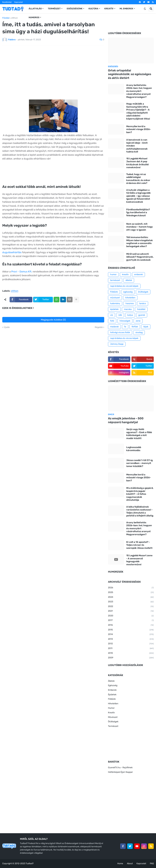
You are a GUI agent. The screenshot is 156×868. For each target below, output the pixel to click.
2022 (131, 607)
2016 (131, 625)
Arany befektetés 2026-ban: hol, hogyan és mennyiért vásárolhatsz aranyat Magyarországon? (139, 91)
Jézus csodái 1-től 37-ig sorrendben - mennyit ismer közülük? (139, 463)
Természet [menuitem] (54, 9)
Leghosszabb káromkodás (134, 449)
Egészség (113, 685)
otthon (14, 18)
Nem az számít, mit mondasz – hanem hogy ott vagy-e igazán (140, 227)
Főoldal (6, 18)
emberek (138, 274)
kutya (130, 315)
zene (138, 321)
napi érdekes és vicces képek (124, 338)
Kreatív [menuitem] (109, 9)
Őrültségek (113, 722)
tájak (146, 327)
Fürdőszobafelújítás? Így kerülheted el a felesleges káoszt (138, 212)
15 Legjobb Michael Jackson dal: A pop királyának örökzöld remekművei (137, 163)
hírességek (125, 321)
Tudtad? (30, 863)
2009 (131, 658)
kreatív (125, 274)
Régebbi (99, 327)
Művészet (113, 717)
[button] (145, 9)
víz (112, 315)
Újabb (7, 327)
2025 (131, 593)
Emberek (112, 690)
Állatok (111, 681)
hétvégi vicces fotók (120, 332)
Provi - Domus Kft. (22, 272)
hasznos (130, 303)
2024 (131, 597)
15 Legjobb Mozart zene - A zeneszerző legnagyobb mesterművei (139, 560)
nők (120, 315)
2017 (131, 620)
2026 (131, 588)
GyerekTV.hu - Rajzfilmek (120, 768)
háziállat (141, 309)
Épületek (112, 695)
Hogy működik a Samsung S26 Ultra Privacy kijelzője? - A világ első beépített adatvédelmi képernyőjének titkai (138, 111)
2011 (131, 649)
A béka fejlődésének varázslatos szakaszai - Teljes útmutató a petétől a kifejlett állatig (140, 511)
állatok (129, 280)
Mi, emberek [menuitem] (126, 9)
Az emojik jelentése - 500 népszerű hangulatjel (126, 420)
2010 (131, 653)
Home (120, 863)
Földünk (114, 292)
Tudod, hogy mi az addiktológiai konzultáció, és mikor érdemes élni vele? (138, 179)
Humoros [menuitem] (34, 17)
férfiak (135, 327)
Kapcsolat (19, 2)
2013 (131, 639)
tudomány (115, 303)
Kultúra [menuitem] (93, 9)
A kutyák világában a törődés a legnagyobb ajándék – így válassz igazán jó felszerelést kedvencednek (138, 196)
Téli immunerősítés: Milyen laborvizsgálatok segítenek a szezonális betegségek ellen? (140, 242)
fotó (112, 321)
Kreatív (111, 713)
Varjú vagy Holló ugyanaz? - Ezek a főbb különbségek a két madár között (139, 434)
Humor (111, 708)
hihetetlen (130, 298)
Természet (113, 726)
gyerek (142, 315)
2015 (131, 630)
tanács (143, 303)
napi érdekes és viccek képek (124, 286)
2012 (131, 644)
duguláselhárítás (12, 252)
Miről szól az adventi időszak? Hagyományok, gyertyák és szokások (140, 257)
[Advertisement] (53, 71)
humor (113, 274)
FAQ (152, 863)
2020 (131, 616)
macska (128, 309)
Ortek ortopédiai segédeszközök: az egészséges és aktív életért (130, 74)
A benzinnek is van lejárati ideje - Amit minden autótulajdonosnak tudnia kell (137, 146)
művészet (115, 298)
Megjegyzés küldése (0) (53, 320)
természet (115, 280)
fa (125, 327)
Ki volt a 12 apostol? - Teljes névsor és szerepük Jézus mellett (139, 545)
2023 (131, 602)
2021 (131, 611)
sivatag (139, 332)
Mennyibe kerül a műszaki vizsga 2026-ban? (139, 129)
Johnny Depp (117, 344)
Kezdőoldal (7, 2)
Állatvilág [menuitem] (35, 9)
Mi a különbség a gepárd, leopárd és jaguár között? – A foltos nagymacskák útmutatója (140, 494)
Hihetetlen (113, 704)
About (130, 863)
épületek (114, 309)
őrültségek (143, 292)
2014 (131, 635)
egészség (128, 292)
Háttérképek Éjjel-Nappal (120, 772)
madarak (114, 327)
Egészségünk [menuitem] (75, 9)
